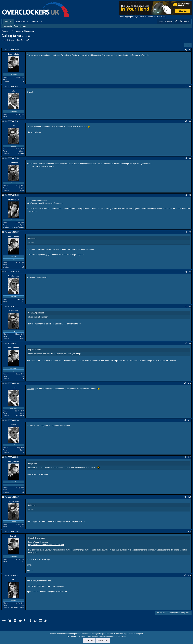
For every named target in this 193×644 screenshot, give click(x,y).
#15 (189, 575)
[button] (28, 21)
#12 (189, 457)
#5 (190, 195)
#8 (190, 307)
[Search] (184, 21)
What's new (21, 21)
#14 (189, 532)
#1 (190, 50)
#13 (189, 497)
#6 (190, 232)
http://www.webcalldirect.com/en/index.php (45, 203)
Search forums (20, 26)
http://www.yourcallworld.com (39, 581)
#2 (190, 87)
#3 (190, 121)
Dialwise (30, 389)
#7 (190, 272)
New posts (7, 26)
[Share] (186, 50)
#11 (189, 420)
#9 (190, 343)
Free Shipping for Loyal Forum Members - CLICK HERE (142, 17)
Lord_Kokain (9, 40)
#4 (190, 158)
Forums (8, 21)
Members (36, 21)
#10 (189, 383)
